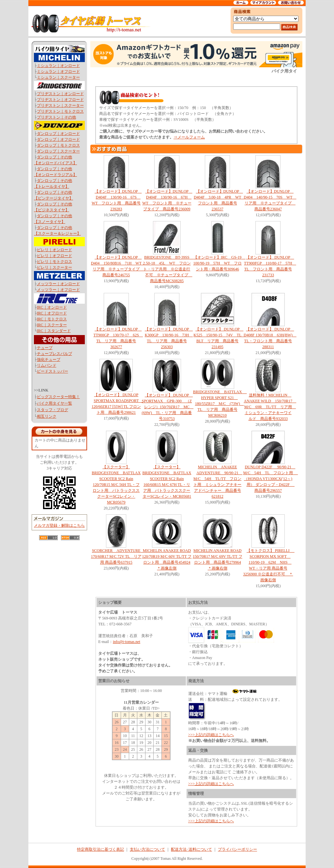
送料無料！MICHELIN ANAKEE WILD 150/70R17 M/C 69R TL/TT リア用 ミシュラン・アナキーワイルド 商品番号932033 (270, 407)
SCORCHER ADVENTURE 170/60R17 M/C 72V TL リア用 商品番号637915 (118, 556)
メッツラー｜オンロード (58, 284)
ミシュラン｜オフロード (58, 72)
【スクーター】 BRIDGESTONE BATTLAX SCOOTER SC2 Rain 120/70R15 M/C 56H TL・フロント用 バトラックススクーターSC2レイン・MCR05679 (116, 485)
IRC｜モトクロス (52, 319)
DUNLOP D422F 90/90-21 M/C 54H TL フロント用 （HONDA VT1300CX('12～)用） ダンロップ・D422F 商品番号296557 (270, 479)
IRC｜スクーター (52, 325)
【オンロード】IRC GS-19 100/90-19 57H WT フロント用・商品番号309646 (219, 263)
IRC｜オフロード (52, 313)
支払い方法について (147, 849)
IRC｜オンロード (52, 307)
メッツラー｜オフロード (58, 290)
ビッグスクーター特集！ (58, 397)
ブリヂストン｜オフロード (60, 100)
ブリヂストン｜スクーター (60, 105)
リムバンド (47, 365)
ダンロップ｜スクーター (58, 151)
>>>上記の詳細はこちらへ (211, 735)
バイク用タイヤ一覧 (54, 403)
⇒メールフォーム (189, 137)
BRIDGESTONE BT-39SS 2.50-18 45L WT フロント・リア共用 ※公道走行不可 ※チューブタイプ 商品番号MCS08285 (168, 269)
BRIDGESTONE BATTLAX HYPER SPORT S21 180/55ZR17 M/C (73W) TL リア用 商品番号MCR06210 (220, 404)
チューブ (45, 348)
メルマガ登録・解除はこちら (59, 525)
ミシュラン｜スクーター (58, 77)
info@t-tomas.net (127, 642)
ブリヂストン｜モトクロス (60, 111)
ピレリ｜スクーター (54, 267)
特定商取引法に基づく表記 (100, 849)
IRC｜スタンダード (54, 331)
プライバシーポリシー (237, 849)
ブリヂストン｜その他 (56, 117)
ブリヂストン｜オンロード (60, 94)
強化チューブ (49, 360)
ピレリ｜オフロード (54, 256)
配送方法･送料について (191, 849)
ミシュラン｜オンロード (58, 66)
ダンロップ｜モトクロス (58, 145)
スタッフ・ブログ (53, 410)
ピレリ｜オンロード (54, 250)
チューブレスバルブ (54, 354)
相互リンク (47, 416)
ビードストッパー (53, 371)
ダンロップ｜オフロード (58, 139)
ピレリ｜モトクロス (54, 262)
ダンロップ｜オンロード (58, 134)
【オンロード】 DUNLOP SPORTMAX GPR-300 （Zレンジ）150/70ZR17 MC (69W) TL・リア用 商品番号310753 (167, 407)
